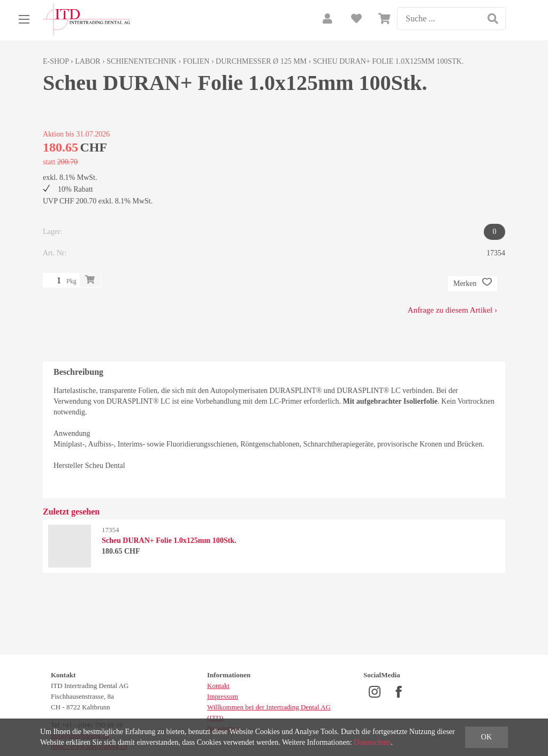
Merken (473, 284)
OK (486, 737)
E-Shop (56, 61)
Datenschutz (372, 742)
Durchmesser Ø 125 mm (261, 61)
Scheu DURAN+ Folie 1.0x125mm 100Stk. (389, 61)
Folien (196, 61)
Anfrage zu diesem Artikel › (452, 310)
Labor (87, 61)
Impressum (223, 696)
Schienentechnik (142, 61)
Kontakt (218, 686)
